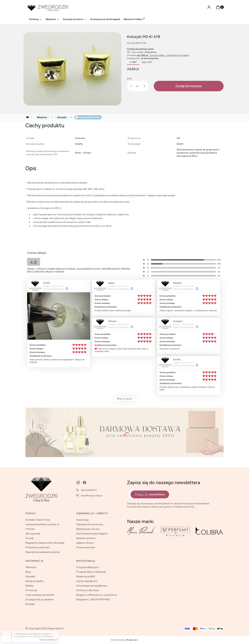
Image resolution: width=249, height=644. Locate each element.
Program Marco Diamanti (91, 572)
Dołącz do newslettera (150, 494)
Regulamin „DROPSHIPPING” (93, 599)
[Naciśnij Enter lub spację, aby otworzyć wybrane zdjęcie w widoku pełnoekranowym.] (72, 69)
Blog (28, 572)
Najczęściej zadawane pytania (43, 552)
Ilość (129, 79)
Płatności (31, 567)
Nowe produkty (34, 581)
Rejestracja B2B (86, 576)
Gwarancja (82, 520)
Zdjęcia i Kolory (85, 543)
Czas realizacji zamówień (40, 595)
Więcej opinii (124, 399)
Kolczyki (62, 117)
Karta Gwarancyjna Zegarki (92, 533)
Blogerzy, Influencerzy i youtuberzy (97, 595)
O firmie (30, 529)
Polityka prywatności (38, 547)
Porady (30, 538)
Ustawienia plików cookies (41, 524)
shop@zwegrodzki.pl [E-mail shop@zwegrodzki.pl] (91, 496)
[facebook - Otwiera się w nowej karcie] (84, 483)
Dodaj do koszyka (189, 86)
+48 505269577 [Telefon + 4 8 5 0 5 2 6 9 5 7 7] (89, 490)
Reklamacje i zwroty (88, 529)
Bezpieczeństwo (86, 538)
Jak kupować (33, 533)
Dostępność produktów (40, 599)
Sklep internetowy (123, 640)
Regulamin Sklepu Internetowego (45, 543)
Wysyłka (30, 576)
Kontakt (30, 604)
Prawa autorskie (86, 547)
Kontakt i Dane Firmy (38, 520)
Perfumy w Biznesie (88, 590)
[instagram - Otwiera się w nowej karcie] (78, 483)
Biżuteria (42, 117)
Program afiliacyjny (87, 567)
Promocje (31, 590)
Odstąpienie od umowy (90, 524)
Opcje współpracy (87, 581)
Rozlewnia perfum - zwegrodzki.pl (27, 117)
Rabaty (29, 586)
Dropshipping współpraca (92, 586)
